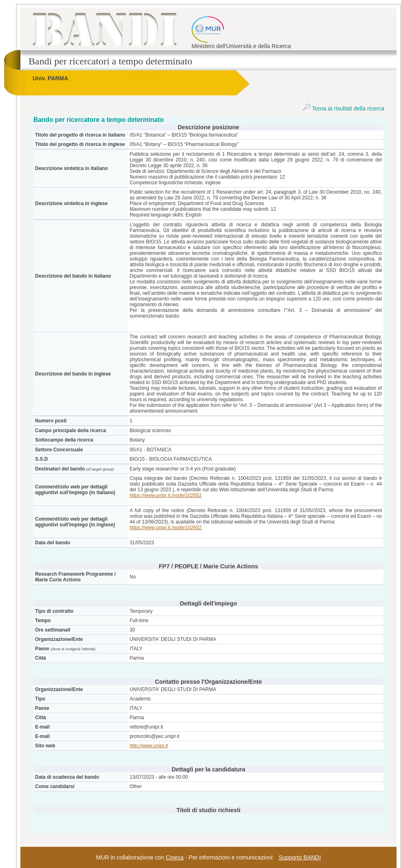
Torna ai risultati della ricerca (343, 108)
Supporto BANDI (300, 857)
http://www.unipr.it (149, 746)
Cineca (175, 857)
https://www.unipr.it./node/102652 (166, 495)
